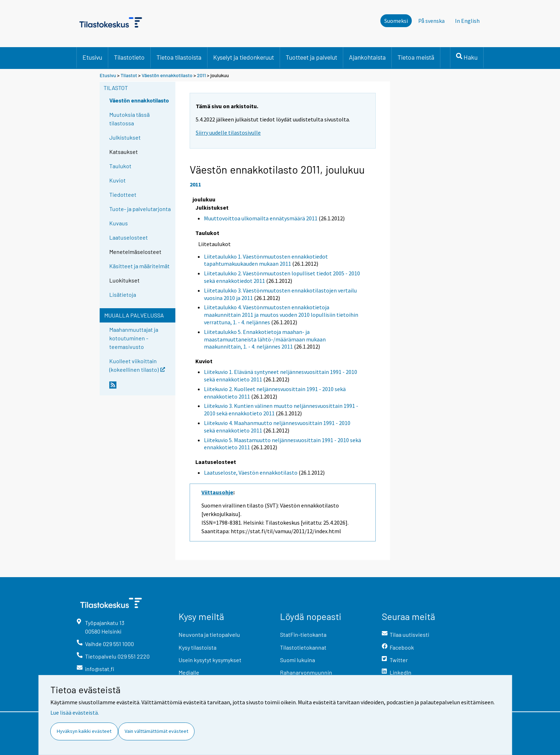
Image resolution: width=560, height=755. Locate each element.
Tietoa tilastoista (179, 57)
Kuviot (117, 180)
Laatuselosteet (129, 237)
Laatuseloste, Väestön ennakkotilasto (251, 472)
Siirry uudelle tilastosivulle (228, 132)
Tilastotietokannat (303, 647)
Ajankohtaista (367, 57)
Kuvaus (119, 223)
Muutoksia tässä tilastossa (129, 119)
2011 (201, 75)
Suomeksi (396, 21)
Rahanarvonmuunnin (306, 672)
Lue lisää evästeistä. (75, 712)
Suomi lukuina (297, 660)
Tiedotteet (123, 194)
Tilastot (129, 75)
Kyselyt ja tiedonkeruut (244, 57)
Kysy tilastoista (197, 647)
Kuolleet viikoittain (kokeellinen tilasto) (137, 365)
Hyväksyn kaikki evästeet (84, 731)
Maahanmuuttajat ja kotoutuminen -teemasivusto (134, 338)
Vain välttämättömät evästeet (156, 731)
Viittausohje (217, 492)
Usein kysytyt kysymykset (210, 660)
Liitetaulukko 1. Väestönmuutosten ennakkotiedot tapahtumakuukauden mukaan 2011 (266, 260)
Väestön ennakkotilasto (167, 75)
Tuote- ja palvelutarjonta (140, 209)
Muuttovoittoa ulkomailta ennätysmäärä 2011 (261, 218)
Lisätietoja (123, 294)
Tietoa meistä (416, 57)
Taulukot (120, 166)
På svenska (431, 21)
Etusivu (92, 57)
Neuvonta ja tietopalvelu (209, 634)
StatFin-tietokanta (303, 634)
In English (467, 21)
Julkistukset (125, 137)
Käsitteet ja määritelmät (139, 266)
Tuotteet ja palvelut (311, 57)
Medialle (189, 672)
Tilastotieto (129, 57)
